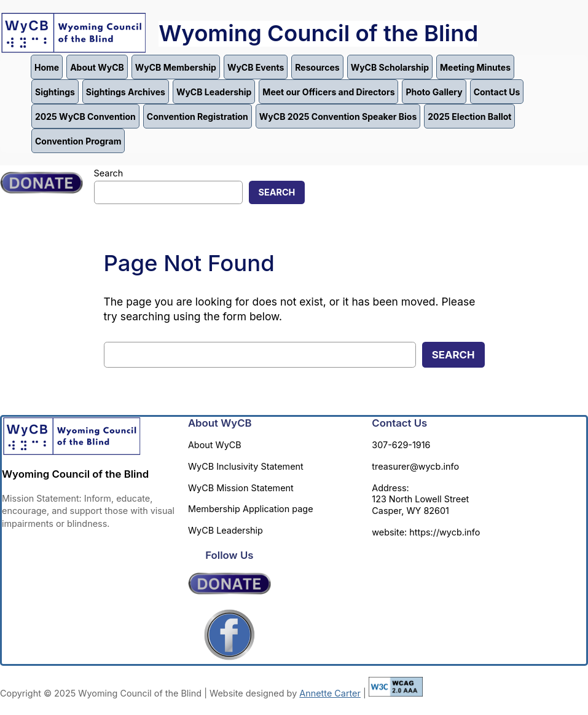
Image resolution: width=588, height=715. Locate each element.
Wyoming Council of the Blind (318, 33)
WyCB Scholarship (390, 67)
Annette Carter (330, 693)
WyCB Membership (176, 67)
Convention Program (78, 141)
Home (47, 67)
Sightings (55, 92)
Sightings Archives (126, 92)
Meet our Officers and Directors (328, 92)
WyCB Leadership (214, 92)
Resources (317, 67)
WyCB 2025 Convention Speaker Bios (338, 117)
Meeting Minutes (475, 67)
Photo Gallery (434, 92)
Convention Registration (198, 117)
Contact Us (497, 92)
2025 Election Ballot (469, 117)
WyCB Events (256, 67)
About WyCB (97, 67)
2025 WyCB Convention (85, 117)
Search (109, 173)
